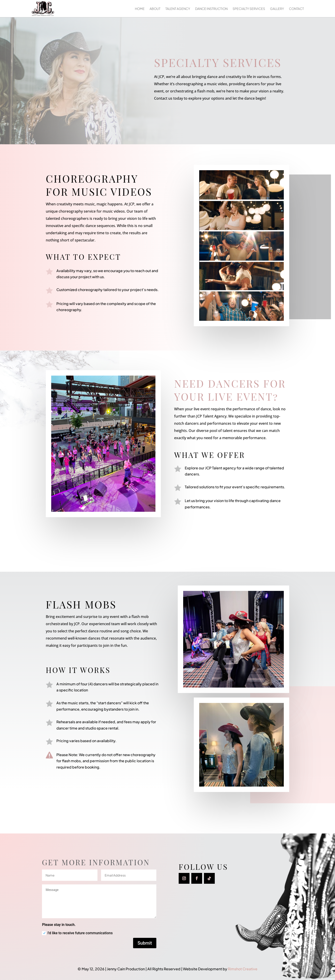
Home (140, 9)
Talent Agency (178, 9)
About (155, 9)
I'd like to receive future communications (77, 933)
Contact (296, 9)
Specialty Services (249, 9)
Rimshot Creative (243, 969)
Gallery (277, 9)
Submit (145, 943)
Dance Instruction (211, 9)
